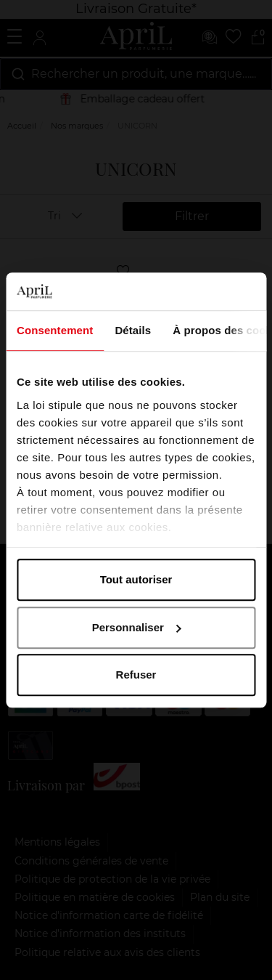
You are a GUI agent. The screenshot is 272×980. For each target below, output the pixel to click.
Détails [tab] (133, 330)
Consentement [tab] (55, 330)
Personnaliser (137, 627)
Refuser (136, 675)
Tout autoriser (136, 579)
